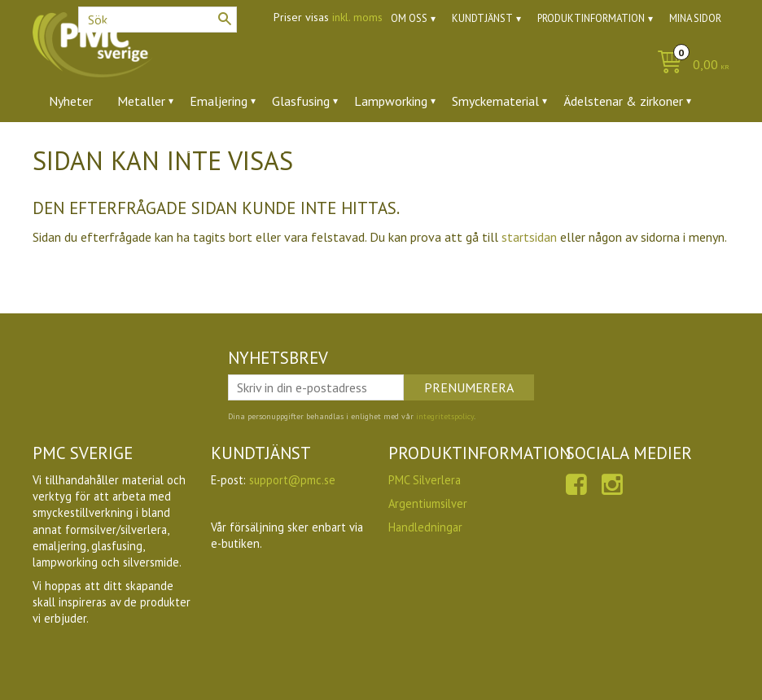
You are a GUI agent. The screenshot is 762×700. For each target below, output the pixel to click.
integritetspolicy (445, 416)
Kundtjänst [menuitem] (482, 18)
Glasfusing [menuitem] (301, 101)
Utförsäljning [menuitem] (271, 146)
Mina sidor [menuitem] (695, 18)
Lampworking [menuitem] (391, 101)
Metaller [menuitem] (141, 101)
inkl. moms (357, 17)
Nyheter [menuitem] (71, 101)
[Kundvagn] (689, 66)
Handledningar (425, 527)
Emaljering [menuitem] (219, 101)
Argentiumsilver (428, 503)
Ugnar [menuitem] (194, 146)
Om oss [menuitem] (409, 18)
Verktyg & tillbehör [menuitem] (101, 146)
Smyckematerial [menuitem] (495, 101)
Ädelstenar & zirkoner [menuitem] (623, 101)
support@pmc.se (292, 480)
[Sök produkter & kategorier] (158, 20)
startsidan (529, 237)
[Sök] (225, 19)
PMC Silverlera (425, 480)
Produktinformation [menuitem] (591, 18)
